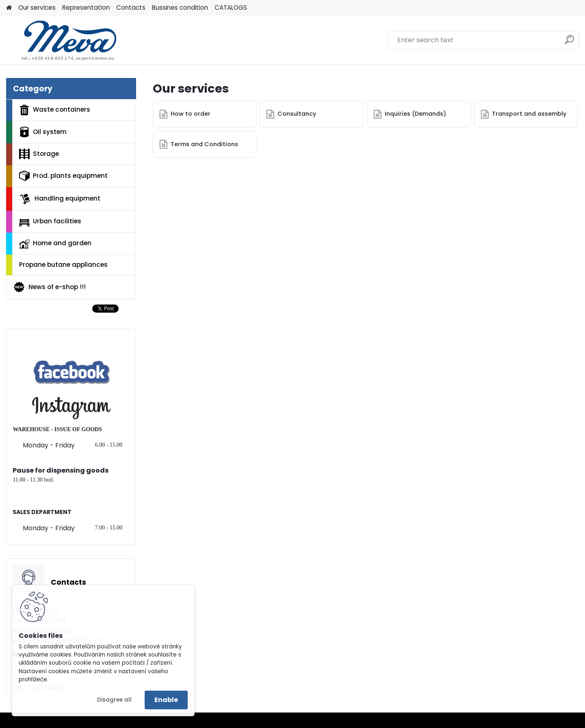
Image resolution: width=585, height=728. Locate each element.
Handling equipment (60, 199)
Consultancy (297, 114)
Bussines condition (180, 8)
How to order (191, 114)
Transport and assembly (529, 114)
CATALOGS (231, 8)
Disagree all (114, 700)
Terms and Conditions (204, 144)
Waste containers (55, 110)
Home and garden (55, 244)
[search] (569, 43)
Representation (86, 8)
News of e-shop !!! (49, 287)
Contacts (131, 8)
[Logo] (62, 40)
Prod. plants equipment (63, 176)
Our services (37, 8)
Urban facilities (50, 222)
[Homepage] (9, 8)
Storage (39, 154)
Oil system (43, 132)
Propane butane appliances (63, 265)
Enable (166, 700)
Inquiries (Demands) (415, 114)
